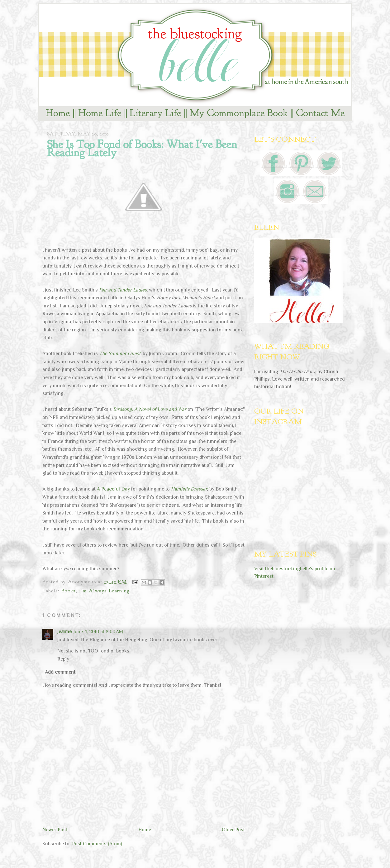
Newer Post (55, 830)
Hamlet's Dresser (189, 489)
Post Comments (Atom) (97, 844)
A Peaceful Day (113, 489)
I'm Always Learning (104, 591)
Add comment (60, 672)
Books (69, 591)
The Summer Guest (120, 353)
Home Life (100, 113)
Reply (63, 659)
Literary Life (155, 113)
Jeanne (64, 632)
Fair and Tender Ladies (123, 290)
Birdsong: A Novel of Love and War (150, 409)
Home (58, 113)
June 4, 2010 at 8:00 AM (98, 632)
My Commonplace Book (239, 113)
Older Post (233, 830)
